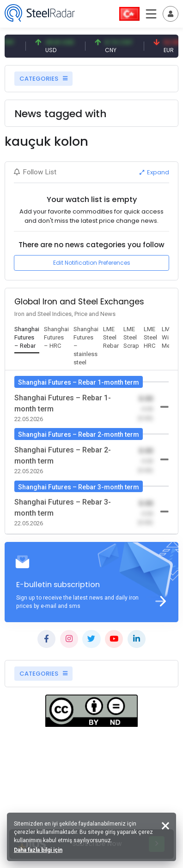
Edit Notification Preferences (92, 263)
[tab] (27, 338)
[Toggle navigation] (171, 14)
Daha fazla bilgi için (38, 850)
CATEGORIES (43, 79)
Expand (154, 172)
